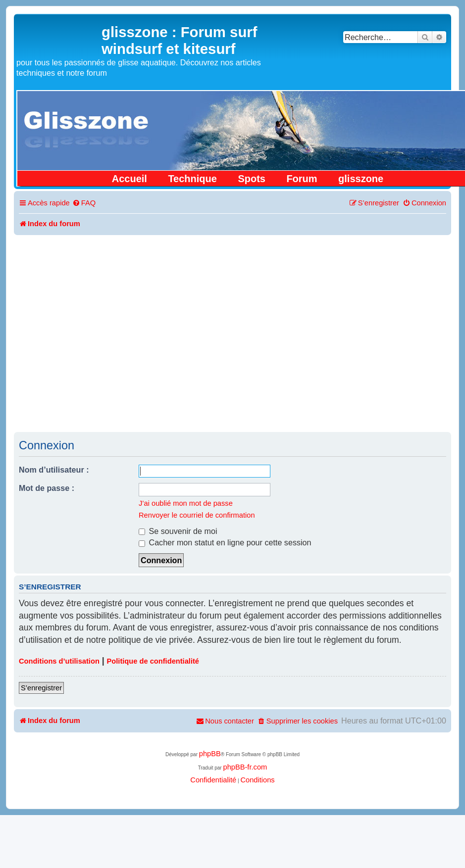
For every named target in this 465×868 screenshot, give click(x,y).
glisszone (361, 179)
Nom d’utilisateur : (54, 470)
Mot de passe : (47, 488)
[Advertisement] (232, 333)
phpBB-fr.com (245, 767)
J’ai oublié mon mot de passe (186, 503)
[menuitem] (84, 203)
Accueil (129, 179)
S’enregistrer (41, 688)
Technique (192, 179)
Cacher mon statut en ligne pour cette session (225, 542)
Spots (252, 179)
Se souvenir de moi (178, 531)
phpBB (210, 754)
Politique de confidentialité (153, 661)
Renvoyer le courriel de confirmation (197, 515)
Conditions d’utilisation (59, 661)
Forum (302, 179)
